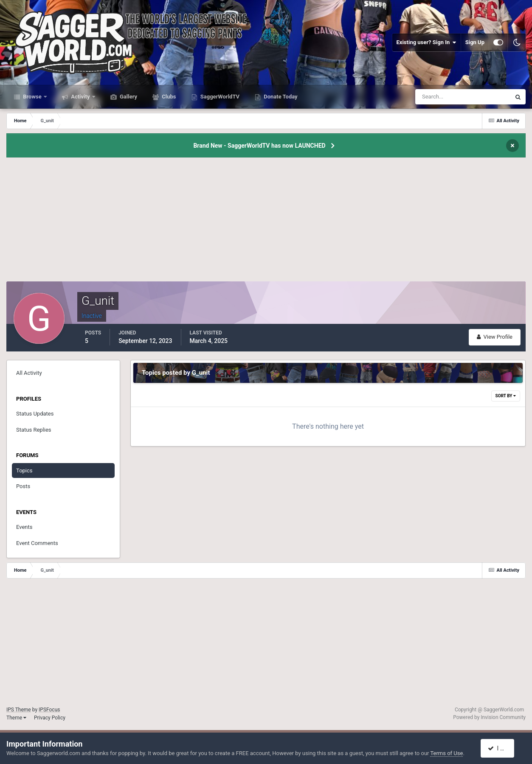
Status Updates (35, 414)
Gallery (128, 97)
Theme (16, 718)
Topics (24, 470)
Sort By (506, 396)
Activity (80, 97)
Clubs (168, 97)
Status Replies (34, 430)
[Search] (437, 97)
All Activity (29, 373)
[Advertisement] (266, 222)
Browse (32, 97)
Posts (23, 486)
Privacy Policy (50, 718)
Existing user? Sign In (426, 42)
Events (24, 527)
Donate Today (280, 97)
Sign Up (475, 42)
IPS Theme (19, 710)
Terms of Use (446, 753)
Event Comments (37, 543)
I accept (501, 748)
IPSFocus (49, 710)
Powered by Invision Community (489, 717)
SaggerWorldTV (220, 97)
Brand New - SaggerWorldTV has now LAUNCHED (259, 146)
